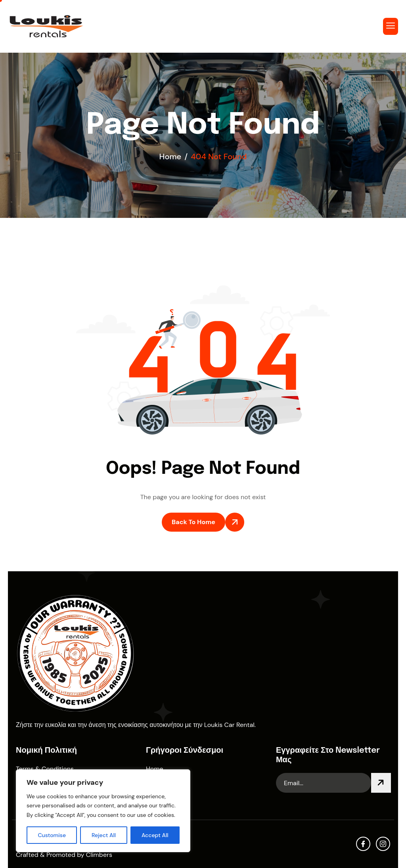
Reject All (104, 835)
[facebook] (363, 844)
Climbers (99, 855)
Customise (52, 835)
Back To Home (193, 522)
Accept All (155, 835)
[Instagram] (383, 844)
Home (155, 769)
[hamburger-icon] (391, 26)
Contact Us (162, 798)
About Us (159, 783)
